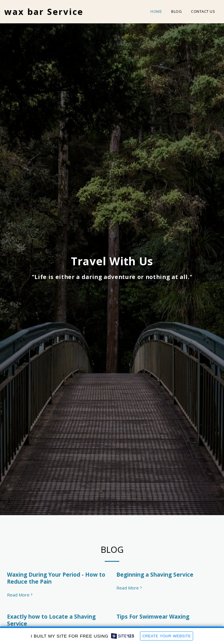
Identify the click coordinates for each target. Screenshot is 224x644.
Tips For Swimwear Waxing (153, 616)
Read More (20, 595)
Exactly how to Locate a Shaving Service (51, 620)
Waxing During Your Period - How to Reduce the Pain (56, 578)
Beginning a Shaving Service (155, 574)
